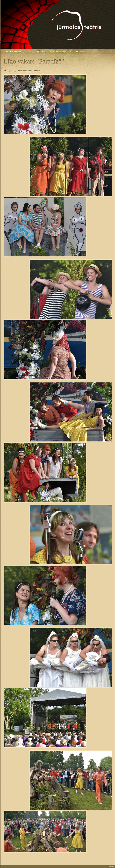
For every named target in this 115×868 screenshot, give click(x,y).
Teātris (28, 52)
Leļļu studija (40, 52)
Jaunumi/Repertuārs (13, 52)
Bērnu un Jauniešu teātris (61, 52)
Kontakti (80, 52)
